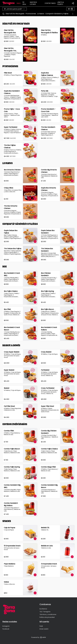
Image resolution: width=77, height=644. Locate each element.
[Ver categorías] (73, 14)
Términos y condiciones (48, 614)
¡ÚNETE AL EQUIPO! (61, 3)
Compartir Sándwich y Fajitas (57, 14)
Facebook (6, 629)
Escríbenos (43, 609)
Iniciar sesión (44, 629)
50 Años (24, 3)
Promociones (31, 14)
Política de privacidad (47, 617)
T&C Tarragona (45, 612)
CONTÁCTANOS (50, 3)
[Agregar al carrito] (35, 41)
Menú (19, 3)
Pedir (41, 626)
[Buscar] (3, 14)
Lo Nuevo (41, 14)
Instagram (6, 626)
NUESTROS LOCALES (33, 3)
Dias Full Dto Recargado (15, 14)
